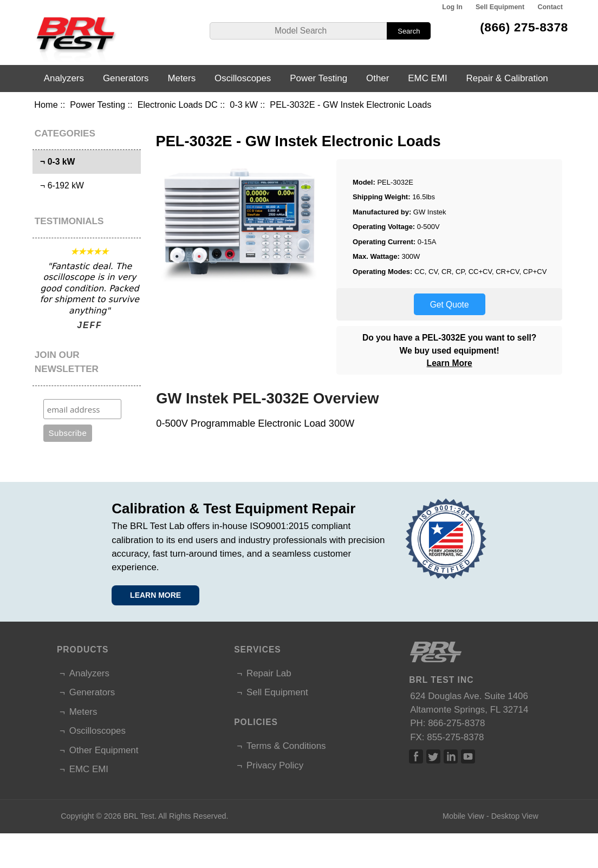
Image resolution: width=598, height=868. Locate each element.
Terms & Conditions (286, 746)
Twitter (433, 756)
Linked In (451, 756)
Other (378, 78)
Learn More (450, 363)
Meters (181, 78)
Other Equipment (104, 750)
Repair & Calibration (507, 78)
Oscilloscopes (243, 78)
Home (46, 105)
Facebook (416, 756)
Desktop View (515, 816)
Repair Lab (269, 673)
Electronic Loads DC (178, 105)
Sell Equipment (500, 7)
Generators (126, 78)
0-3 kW (243, 105)
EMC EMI (427, 78)
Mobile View (463, 816)
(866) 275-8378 (524, 27)
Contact (550, 7)
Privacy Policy (275, 765)
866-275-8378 (456, 723)
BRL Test (139, 816)
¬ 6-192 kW (60, 185)
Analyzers (64, 78)
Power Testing (97, 105)
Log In (452, 7)
